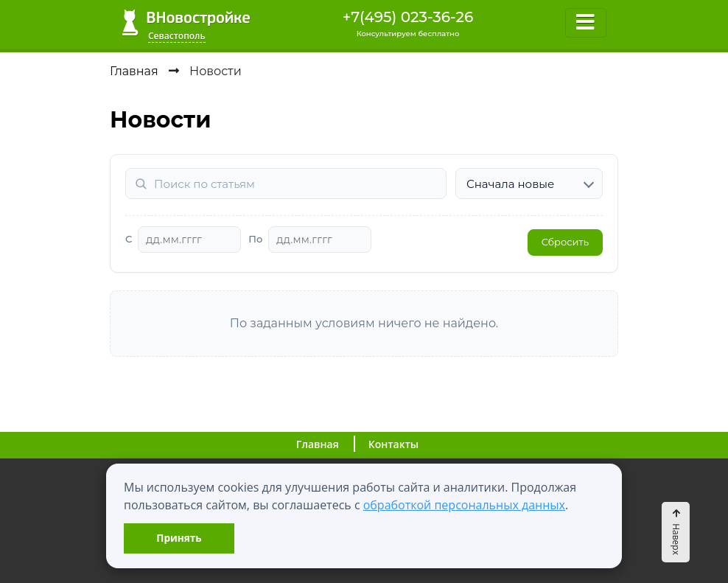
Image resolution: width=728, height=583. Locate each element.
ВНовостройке (186, 22)
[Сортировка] (529, 184)
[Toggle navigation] (586, 23)
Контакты (393, 444)
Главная (318, 444)
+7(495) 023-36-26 (408, 17)
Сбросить (565, 242)
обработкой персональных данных (464, 505)
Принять (179, 538)
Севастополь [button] (177, 36)
